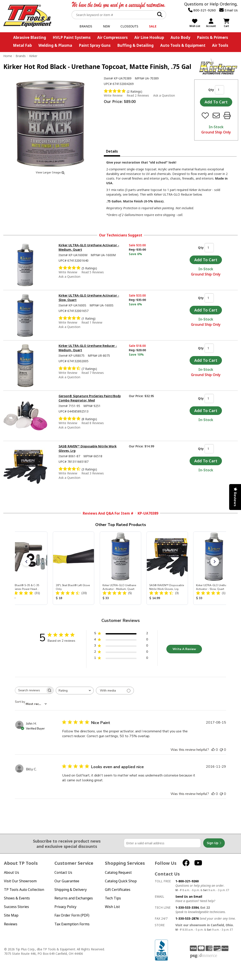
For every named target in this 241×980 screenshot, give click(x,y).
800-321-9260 (202, 10)
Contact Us (63, 873)
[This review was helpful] (213, 750)
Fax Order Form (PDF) (72, 915)
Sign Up (214, 843)
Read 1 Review (92, 322)
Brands (86, 26)
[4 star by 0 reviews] (121, 640)
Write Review (113, 95)
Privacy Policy (65, 907)
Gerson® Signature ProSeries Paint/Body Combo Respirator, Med (90, 398)
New (106, 26)
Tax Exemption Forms (72, 924)
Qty (211, 90)
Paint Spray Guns (95, 45)
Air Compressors (112, 37)
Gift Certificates (118, 890)
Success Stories (16, 907)
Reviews (11, 924)
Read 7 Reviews (93, 373)
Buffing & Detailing (135, 45)
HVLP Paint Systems (72, 37)
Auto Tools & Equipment (183, 45)
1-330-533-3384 (187, 907)
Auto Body (180, 37)
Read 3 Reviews (93, 473)
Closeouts (129, 26)
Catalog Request (118, 873)
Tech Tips (113, 898)
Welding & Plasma (55, 45)
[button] (26, 562)
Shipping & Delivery (71, 890)
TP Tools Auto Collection (24, 890)
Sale (153, 26)
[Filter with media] (115, 691)
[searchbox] (30, 690)
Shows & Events (17, 898)
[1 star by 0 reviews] (121, 659)
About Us (12, 873)
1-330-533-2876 (187, 918)
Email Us (228, 10)
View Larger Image (50, 172)
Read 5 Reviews (93, 272)
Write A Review (184, 649)
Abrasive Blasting (30, 37)
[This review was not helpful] (221, 750)
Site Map (11, 915)
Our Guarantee (67, 881)
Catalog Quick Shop (121, 881)
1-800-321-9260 (187, 881)
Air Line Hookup (149, 37)
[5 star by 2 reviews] (121, 634)
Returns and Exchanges (74, 898)
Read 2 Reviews (138, 95)
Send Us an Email (189, 896)
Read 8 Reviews (93, 423)
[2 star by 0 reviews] (121, 653)
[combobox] (75, 691)
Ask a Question (164, 95)
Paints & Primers (212, 37)
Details (112, 151)
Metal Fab (22, 45)
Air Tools (220, 45)
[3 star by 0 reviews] (121, 646)
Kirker (33, 56)
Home (8, 56)
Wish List (112, 907)
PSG (204, 956)
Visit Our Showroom (20, 881)
